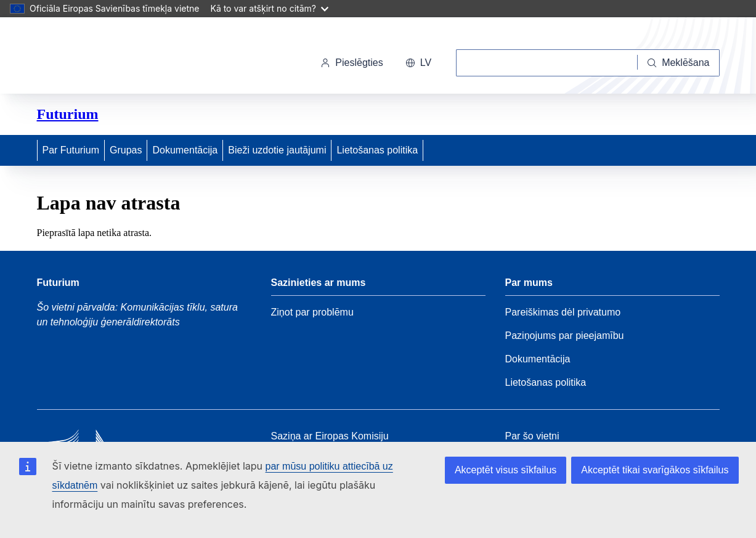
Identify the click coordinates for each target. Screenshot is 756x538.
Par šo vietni (532, 436)
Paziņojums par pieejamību (565, 336)
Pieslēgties (352, 63)
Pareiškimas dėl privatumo (563, 312)
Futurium (68, 114)
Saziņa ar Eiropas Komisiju (330, 436)
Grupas (126, 150)
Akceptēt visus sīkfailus (506, 470)
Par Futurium (71, 150)
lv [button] (418, 63)
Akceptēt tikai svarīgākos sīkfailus (655, 470)
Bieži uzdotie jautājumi (277, 150)
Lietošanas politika (377, 150)
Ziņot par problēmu (312, 312)
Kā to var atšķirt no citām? (269, 8)
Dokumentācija (185, 150)
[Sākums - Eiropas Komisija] (122, 58)
